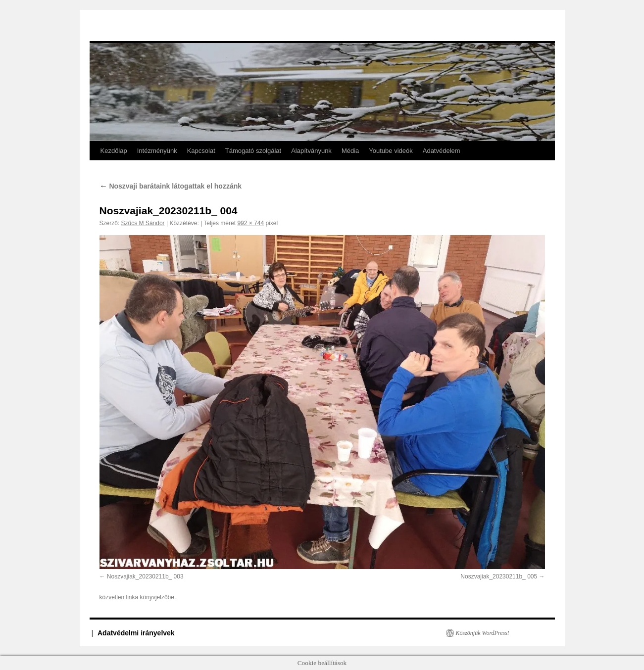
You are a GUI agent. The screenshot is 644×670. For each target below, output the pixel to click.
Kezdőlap (114, 151)
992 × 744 (250, 223)
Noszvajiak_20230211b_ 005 (499, 576)
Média (350, 151)
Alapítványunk (311, 151)
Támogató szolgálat (253, 151)
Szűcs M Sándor (143, 223)
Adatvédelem (442, 151)
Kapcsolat (201, 151)
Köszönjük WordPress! (483, 633)
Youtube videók (391, 151)
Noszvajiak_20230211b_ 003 (145, 576)
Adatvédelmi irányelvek (136, 633)
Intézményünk (157, 151)
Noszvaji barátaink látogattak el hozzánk (171, 186)
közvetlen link (117, 597)
